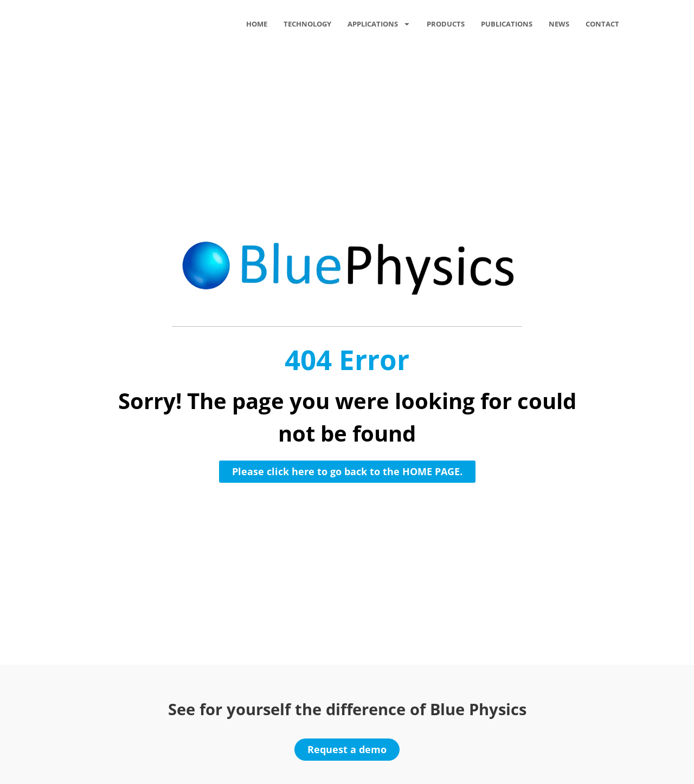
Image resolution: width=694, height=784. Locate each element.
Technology (307, 24)
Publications (507, 24)
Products (446, 24)
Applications (379, 24)
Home (257, 24)
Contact (602, 24)
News (559, 24)
